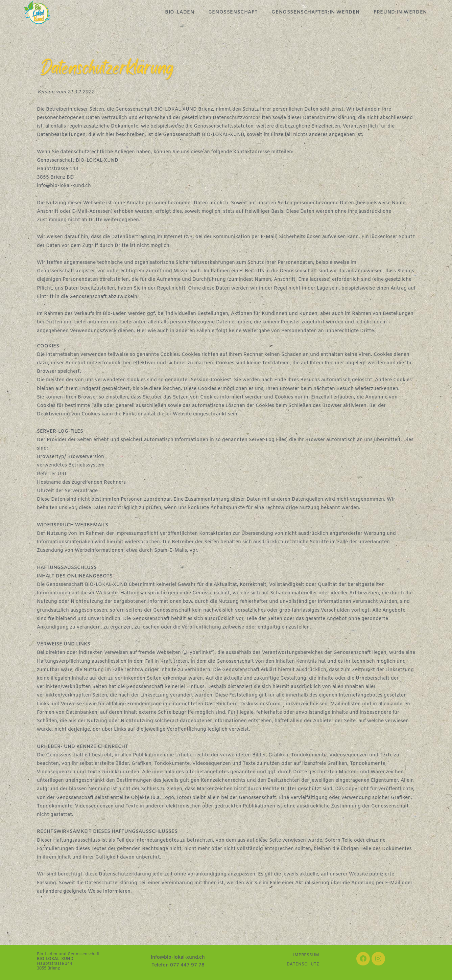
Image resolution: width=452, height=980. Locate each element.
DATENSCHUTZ (303, 964)
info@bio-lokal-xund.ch (64, 186)
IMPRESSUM (306, 955)
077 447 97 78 (187, 965)
